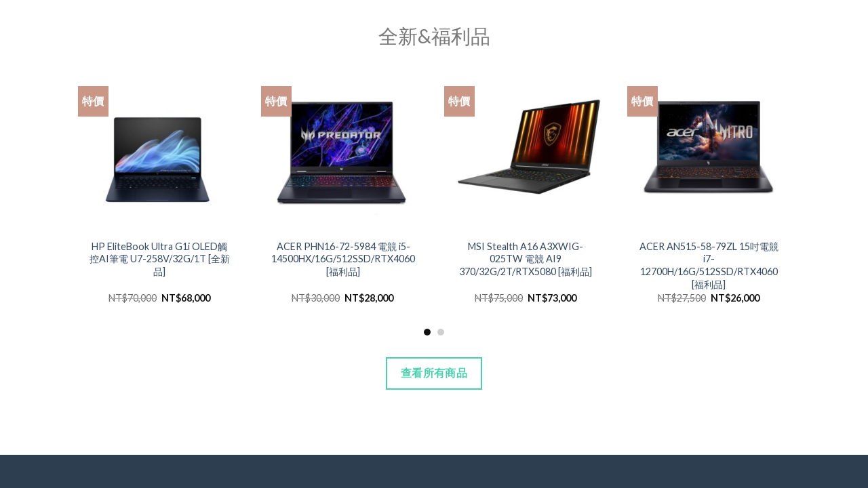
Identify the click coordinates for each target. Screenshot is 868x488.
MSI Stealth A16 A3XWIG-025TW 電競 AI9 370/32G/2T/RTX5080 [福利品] (526, 259)
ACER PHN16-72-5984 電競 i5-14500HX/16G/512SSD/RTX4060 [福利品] (343, 259)
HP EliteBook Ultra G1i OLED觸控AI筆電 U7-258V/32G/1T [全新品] (160, 259)
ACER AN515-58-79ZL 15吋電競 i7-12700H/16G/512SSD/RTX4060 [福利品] (709, 265)
